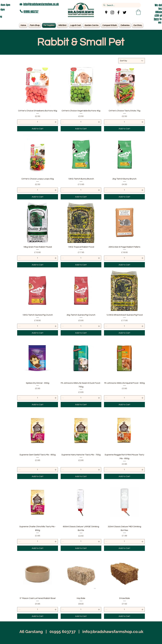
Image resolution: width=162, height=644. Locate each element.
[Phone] (21, 11)
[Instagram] (112, 12)
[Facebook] (118, 12)
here (156, 19)
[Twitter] (125, 12)
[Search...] (121, 5)
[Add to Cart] (38, 129)
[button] (138, 12)
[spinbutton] (38, 122)
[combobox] (132, 61)
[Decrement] (19, 122)
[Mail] (21, 4)
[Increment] (56, 122)
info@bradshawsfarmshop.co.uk (41, 4)
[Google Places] (106, 12)
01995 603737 (31, 12)
